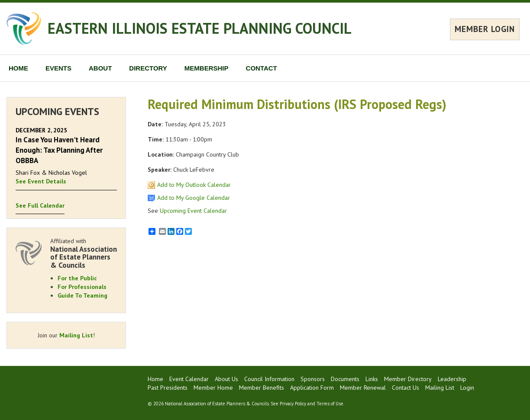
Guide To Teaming (82, 295)
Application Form (312, 388)
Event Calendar (189, 379)
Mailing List (76, 335)
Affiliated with (84, 253)
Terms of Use (330, 404)
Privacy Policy (293, 404)
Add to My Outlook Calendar (194, 185)
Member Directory (408, 379)
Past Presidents (168, 388)
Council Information (269, 379)
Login (467, 388)
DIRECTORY (148, 68)
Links (372, 379)
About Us (226, 379)
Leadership (452, 379)
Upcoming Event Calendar (193, 211)
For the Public (77, 278)
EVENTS (58, 68)
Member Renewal (363, 388)
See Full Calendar (40, 205)
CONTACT (262, 68)
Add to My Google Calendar (194, 198)
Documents (345, 379)
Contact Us (406, 388)
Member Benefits (262, 388)
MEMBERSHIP (207, 68)
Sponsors (313, 379)
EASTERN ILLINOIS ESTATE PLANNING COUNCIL (200, 28)
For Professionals (82, 287)
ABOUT (100, 68)
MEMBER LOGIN (485, 29)
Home (155, 379)
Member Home (213, 388)
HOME (18, 68)
